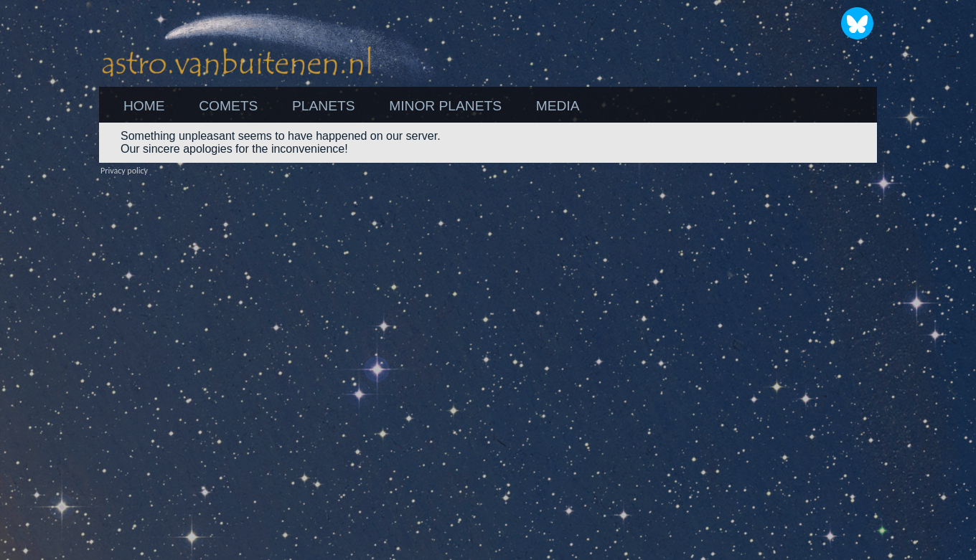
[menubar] (351, 106)
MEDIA (558, 106)
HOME (144, 106)
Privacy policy (124, 171)
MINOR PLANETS (445, 106)
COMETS (228, 106)
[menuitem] (144, 106)
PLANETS (323, 106)
